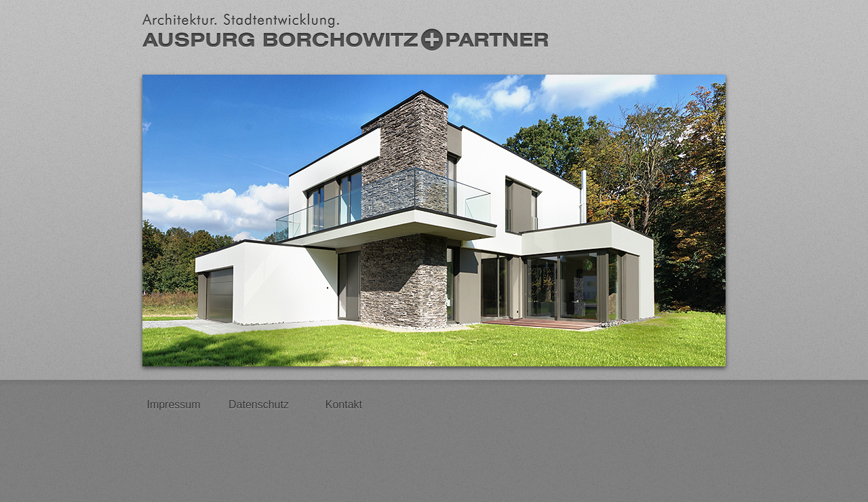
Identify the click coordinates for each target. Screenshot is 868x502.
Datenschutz (259, 405)
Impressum (173, 405)
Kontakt (344, 405)
